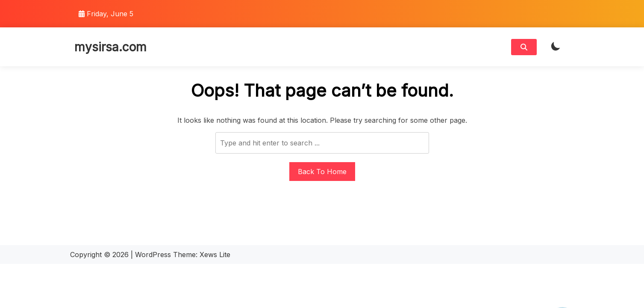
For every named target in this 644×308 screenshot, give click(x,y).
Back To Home (322, 172)
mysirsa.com (110, 47)
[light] (556, 47)
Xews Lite (215, 255)
